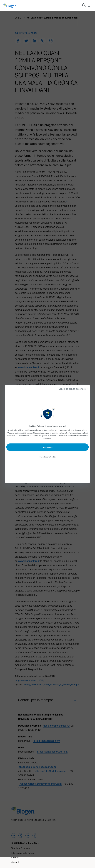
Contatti (15, 862)
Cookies (15, 858)
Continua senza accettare (74, 389)
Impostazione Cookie (48, 457)
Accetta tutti (48, 447)
